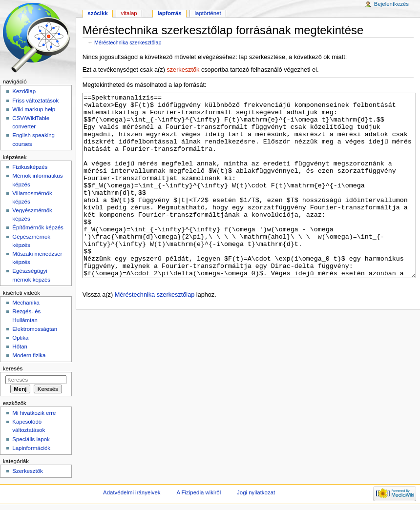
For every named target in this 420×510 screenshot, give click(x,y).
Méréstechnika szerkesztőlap (128, 42)
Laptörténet (208, 13)
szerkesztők (183, 70)
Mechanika (26, 303)
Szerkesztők (27, 471)
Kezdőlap (24, 91)
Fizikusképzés (30, 167)
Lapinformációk (31, 448)
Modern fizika (29, 355)
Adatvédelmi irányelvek (132, 492)
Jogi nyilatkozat (256, 492)
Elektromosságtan (35, 329)
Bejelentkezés (391, 4)
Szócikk (97, 13)
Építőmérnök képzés (38, 227)
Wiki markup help (34, 109)
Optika (20, 338)
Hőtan (20, 347)
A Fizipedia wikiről (199, 492)
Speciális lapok (31, 439)
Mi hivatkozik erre (34, 413)
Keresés (13, 368)
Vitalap (129, 13)
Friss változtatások (35, 101)
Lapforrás (170, 13)
